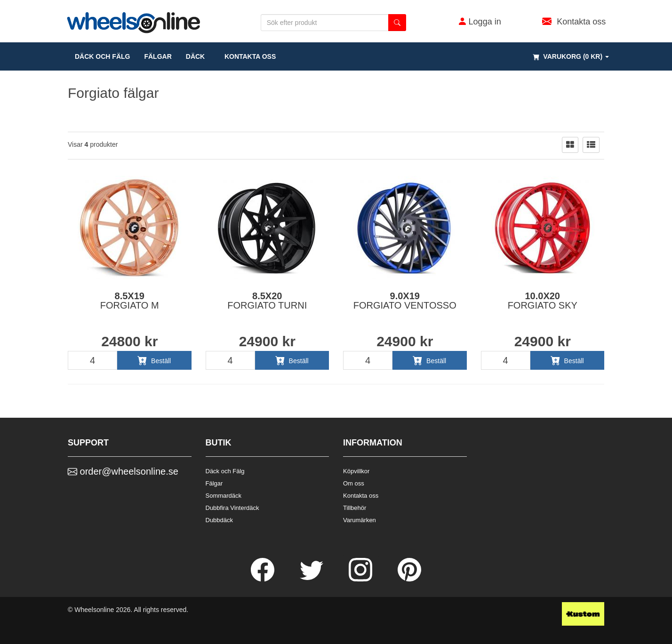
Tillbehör (355, 508)
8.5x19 (130, 301)
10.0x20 (543, 301)
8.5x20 (267, 301)
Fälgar (214, 483)
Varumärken (360, 520)
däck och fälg (102, 56)
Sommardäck (224, 496)
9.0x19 (405, 301)
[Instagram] (361, 579)
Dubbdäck (220, 520)
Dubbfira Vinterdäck (232, 508)
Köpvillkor (356, 471)
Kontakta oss (247, 56)
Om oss (354, 483)
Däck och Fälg (225, 471)
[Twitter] (312, 579)
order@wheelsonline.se (123, 471)
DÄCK (195, 56)
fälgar (158, 56)
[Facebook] (264, 579)
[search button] (397, 23)
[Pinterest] (409, 579)
